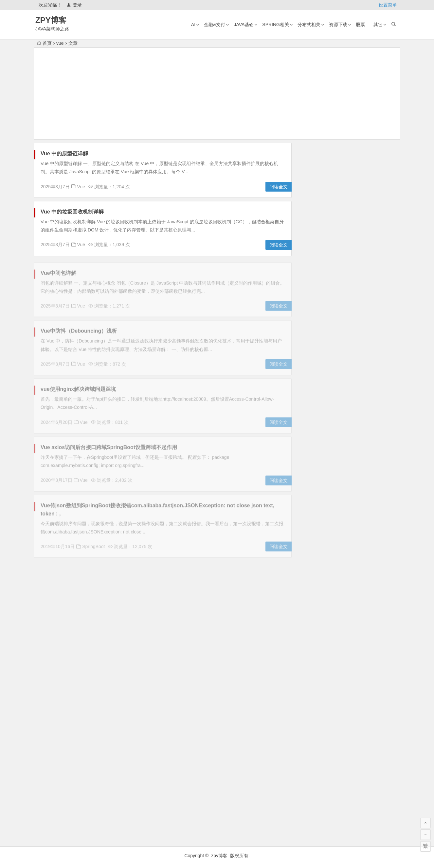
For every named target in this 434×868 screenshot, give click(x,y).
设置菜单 (388, 5)
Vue (81, 187)
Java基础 (244, 25)
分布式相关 (309, 25)
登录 (74, 5)
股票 (360, 25)
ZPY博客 (51, 20)
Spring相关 (276, 25)
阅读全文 (279, 187)
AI (193, 25)
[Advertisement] (217, 94)
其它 (378, 25)
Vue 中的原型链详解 (64, 153)
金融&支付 (215, 25)
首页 (44, 43)
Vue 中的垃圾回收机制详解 (72, 212)
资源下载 (338, 25)
